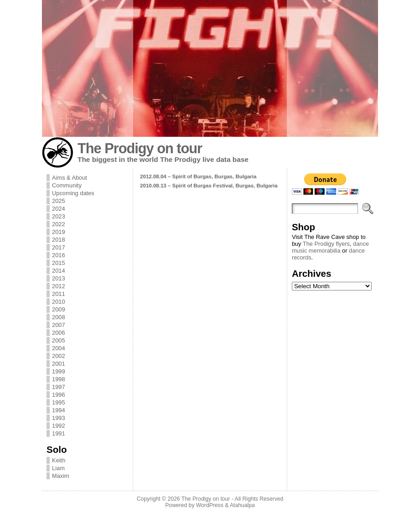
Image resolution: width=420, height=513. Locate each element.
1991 (58, 433)
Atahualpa (242, 505)
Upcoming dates (73, 193)
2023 (58, 216)
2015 (58, 263)
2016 (58, 255)
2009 (58, 309)
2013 (58, 278)
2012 (58, 286)
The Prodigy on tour (140, 148)
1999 (58, 371)
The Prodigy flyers (326, 244)
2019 (58, 232)
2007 (58, 325)
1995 (58, 402)
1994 (58, 410)
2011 (58, 294)
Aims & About (70, 178)
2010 (58, 302)
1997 (58, 387)
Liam (58, 468)
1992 (58, 426)
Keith (59, 460)
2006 (58, 333)
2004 (58, 348)
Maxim (61, 476)
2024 (58, 209)
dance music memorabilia (330, 247)
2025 (58, 201)
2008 (58, 317)
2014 (58, 271)
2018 (58, 240)
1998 (58, 379)
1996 (58, 395)
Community (67, 185)
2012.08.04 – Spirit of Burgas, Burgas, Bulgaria (198, 176)
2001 (58, 364)
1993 (58, 418)
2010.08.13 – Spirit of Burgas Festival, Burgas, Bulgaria (209, 186)
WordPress (210, 505)
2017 (58, 247)
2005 (58, 340)
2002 (58, 356)
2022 (58, 224)
